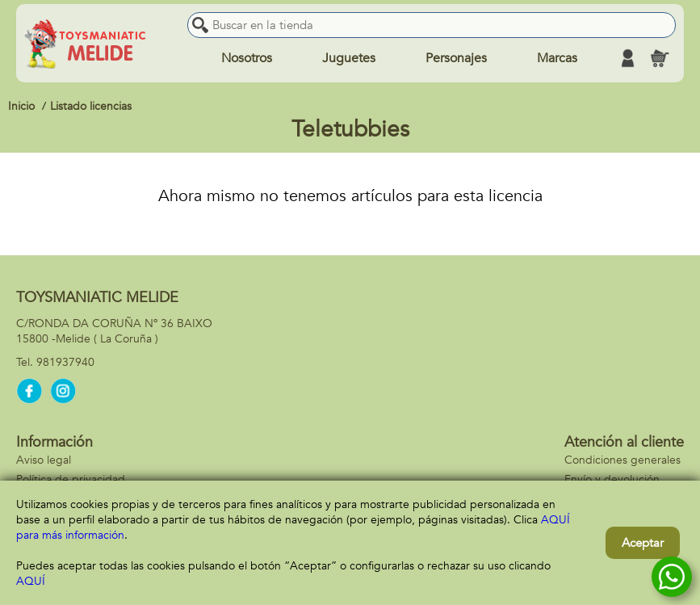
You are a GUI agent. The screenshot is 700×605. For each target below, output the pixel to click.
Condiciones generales (622, 460)
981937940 (65, 362)
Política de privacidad (71, 479)
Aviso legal (44, 460)
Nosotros (247, 58)
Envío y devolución (612, 479)
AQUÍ (31, 581)
